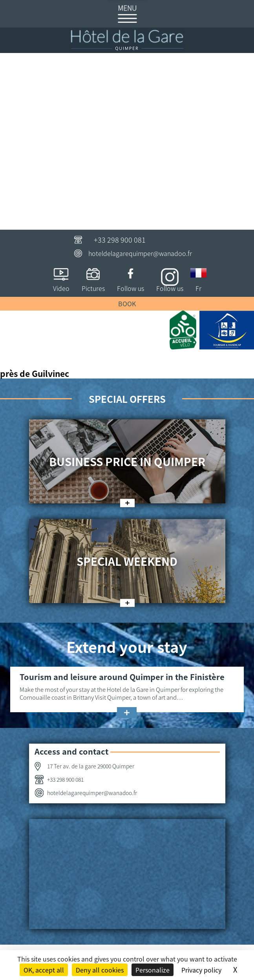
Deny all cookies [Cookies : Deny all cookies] (100, 970)
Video (61, 288)
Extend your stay (127, 646)
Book (127, 304)
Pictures (93, 288)
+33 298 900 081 (120, 240)
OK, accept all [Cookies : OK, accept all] (44, 970)
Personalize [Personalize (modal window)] (153, 970)
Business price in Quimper (127, 461)
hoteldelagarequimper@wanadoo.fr (140, 253)
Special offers (127, 399)
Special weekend (127, 561)
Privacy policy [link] (201, 970)
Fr (198, 288)
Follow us (131, 288)
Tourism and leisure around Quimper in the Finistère (122, 677)
